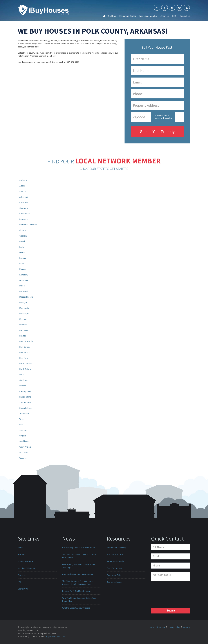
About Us (165, 16)
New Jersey (25, 347)
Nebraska (24, 330)
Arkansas (24, 197)
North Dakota (25, 369)
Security (186, 627)
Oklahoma (24, 380)
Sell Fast (112, 16)
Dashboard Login (114, 582)
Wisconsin (24, 452)
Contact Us (185, 16)
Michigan (23, 302)
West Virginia (25, 447)
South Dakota (25, 408)
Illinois (22, 252)
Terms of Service (158, 627)
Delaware (24, 219)
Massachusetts (26, 297)
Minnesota (24, 308)
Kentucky (24, 275)
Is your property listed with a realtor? (164, 116)
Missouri (23, 319)
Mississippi (24, 313)
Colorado (24, 208)
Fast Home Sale (114, 575)
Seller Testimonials (115, 561)
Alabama (23, 180)
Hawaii (22, 241)
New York (24, 358)
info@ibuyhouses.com (55, 636)
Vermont (23, 430)
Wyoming (24, 458)
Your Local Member (148, 16)
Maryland (24, 291)
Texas (22, 419)
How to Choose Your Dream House (78, 574)
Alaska (22, 186)
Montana (23, 325)
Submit (171, 611)
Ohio (22, 375)
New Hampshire (26, 341)
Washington (25, 441)
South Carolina (26, 402)
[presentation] (164, 595)
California (24, 203)
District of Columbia (28, 225)
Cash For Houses (114, 568)
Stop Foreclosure (115, 554)
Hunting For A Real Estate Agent (77, 591)
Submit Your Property (157, 132)
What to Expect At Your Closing (76, 608)
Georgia (23, 236)
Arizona (23, 191)
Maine (22, 286)
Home (21, 548)
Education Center (128, 16)
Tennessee (24, 413)
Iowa (22, 264)
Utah (21, 425)
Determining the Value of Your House (79, 548)
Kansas (23, 269)
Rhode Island (25, 397)
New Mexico (25, 352)
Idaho (22, 247)
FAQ (174, 16)
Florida (23, 230)
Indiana (23, 258)
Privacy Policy (174, 627)
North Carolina (26, 364)
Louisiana (24, 280)
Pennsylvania (25, 391)
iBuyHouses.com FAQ (116, 548)
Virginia (23, 436)
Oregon (23, 386)
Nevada (23, 336)
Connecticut (25, 213)
